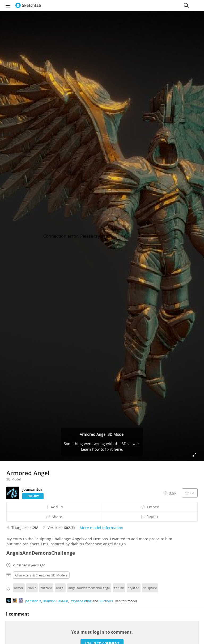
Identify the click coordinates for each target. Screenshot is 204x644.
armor (19, 588)
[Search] (186, 5)
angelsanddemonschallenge (89, 588)
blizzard (46, 588)
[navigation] (8, 5)
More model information (101, 528)
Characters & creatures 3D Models (41, 575)
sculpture (150, 588)
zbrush (119, 588)
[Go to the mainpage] (28, 5)
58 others (106, 601)
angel (60, 588)
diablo (32, 588)
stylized (134, 588)
